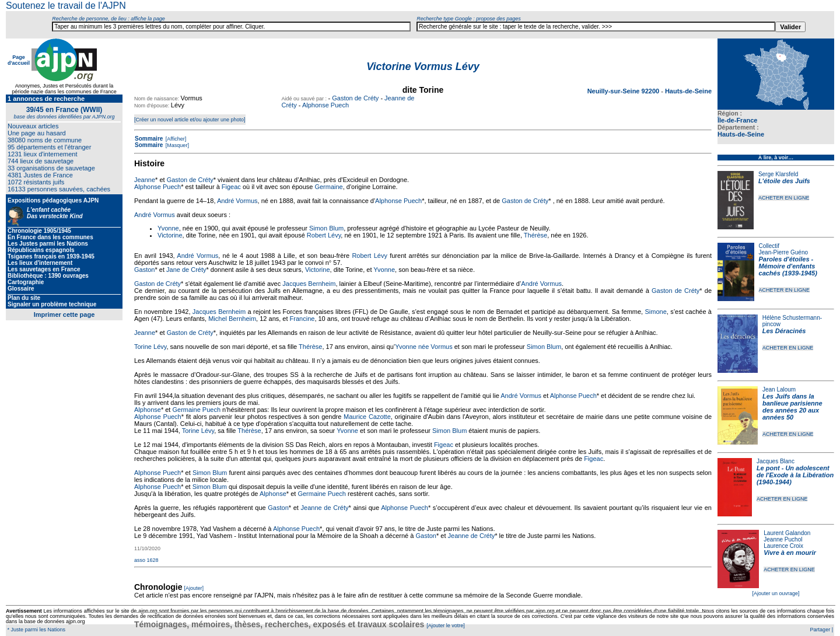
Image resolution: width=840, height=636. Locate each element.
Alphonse (148, 410)
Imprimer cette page (64, 314)
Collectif (769, 246)
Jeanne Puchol (783, 539)
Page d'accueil (19, 60)
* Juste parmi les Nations (36, 630)
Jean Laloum (779, 389)
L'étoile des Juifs (784, 181)
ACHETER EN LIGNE (784, 198)
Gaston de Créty (355, 98)
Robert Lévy (324, 235)
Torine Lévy (150, 347)
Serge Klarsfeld (778, 174)
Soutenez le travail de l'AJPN (66, 6)
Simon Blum (326, 228)
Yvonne (168, 228)
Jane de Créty (186, 270)
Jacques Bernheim (309, 284)
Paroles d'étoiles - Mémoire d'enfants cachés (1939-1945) (788, 266)
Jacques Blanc (776, 461)
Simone (655, 312)
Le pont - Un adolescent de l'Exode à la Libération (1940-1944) (795, 475)
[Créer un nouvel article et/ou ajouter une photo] (190, 120)
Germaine (328, 187)
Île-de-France (737, 120)
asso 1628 (146, 560)
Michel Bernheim (232, 319)
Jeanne (145, 180)
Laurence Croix (783, 546)
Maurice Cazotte (367, 417)
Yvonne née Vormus (423, 347)
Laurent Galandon (787, 533)
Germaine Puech (196, 410)
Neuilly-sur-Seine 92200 (624, 91)
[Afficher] (175, 139)
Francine (302, 319)
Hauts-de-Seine (741, 134)
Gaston (144, 270)
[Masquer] (176, 145)
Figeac (231, 187)
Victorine (170, 235)
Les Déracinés (784, 331)
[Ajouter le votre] (446, 625)
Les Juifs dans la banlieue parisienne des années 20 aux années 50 (792, 407)
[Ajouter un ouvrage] (776, 593)
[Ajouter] (194, 588)
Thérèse (535, 235)
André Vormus (237, 201)
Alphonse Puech (325, 105)
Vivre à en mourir (790, 553)
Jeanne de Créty (325, 508)
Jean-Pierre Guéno (784, 252)
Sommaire (149, 139)
